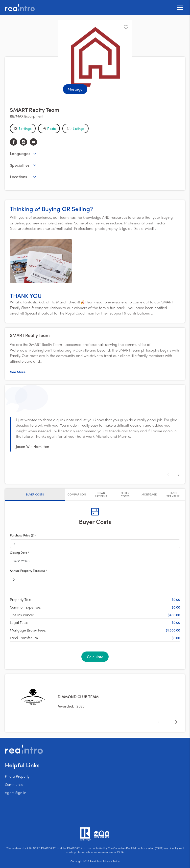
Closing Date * (20, 553)
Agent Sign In (16, 792)
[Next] (178, 475)
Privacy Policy (111, 861)
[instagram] (24, 142)
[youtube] (33, 142)
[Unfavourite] (126, 27)
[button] (23, 128)
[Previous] (169, 475)
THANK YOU (26, 296)
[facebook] (14, 142)
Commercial (15, 784)
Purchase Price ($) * (23, 535)
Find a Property (17, 776)
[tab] (35, 494)
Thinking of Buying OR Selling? (51, 209)
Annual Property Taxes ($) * (28, 571)
